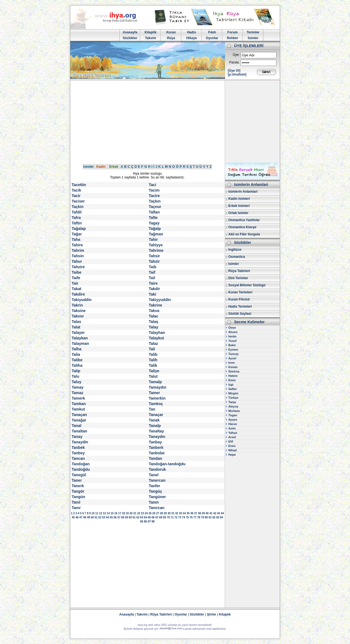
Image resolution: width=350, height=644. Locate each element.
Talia (76, 354)
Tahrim (78, 250)
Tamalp (155, 382)
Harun (233, 424)
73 (180, 517)
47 (81, 517)
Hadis (192, 32)
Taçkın (155, 201)
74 (184, 517)
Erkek (114, 167)
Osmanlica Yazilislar (244, 220)
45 (73, 517)
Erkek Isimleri (239, 206)
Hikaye (192, 38)
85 (142, 522)
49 (88, 517)
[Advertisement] (175, 122)
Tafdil (77, 212)
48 (85, 517)
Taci (152, 185)
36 (192, 513)
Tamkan (79, 404)
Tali (152, 349)
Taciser (78, 201)
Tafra (76, 218)
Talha (77, 349)
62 (138, 517)
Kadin (101, 167)
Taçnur (155, 207)
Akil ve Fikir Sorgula (244, 234)
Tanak (154, 420)
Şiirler (212, 614)
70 (168, 517)
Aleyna (233, 406)
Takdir (154, 289)
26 (154, 513)
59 (126, 517)
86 (145, 522)
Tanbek (78, 447)
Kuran (171, 32)
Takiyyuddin (160, 300)
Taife (76, 278)
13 (104, 513)
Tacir (76, 196)
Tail (152, 278)
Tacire (154, 196)
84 (222, 517)
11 (97, 513)
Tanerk (78, 486)
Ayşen (233, 420)
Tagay (154, 223)
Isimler (88, 167)
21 (135, 513)
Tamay (78, 387)
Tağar (77, 234)
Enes (232, 446)
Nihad (233, 450)
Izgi (231, 385)
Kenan (233, 367)
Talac (154, 316)
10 (93, 513)
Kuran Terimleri (240, 292)
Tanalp (155, 426)
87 (149, 522)
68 (161, 517)
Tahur (77, 261)
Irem (231, 363)
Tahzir (154, 261)
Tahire (77, 245)
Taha (76, 239)
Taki (152, 294)
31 (173, 513)
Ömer (232, 328)
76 (191, 517)
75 (187, 517)
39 (203, 513)
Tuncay (234, 354)
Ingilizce (235, 250)
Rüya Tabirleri (239, 271)
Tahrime (156, 250)
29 (165, 513)
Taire (153, 283)
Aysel (232, 358)
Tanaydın (157, 437)
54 (107, 517)
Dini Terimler (238, 278)
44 (222, 513)
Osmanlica (237, 257)
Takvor (78, 316)
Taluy (77, 382)
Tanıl (76, 502)
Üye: (236, 55)
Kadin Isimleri (239, 199)
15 (112, 513)
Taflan (154, 212)
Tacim (154, 190)
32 (177, 513)
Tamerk (78, 398)
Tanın (154, 502)
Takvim (150, 38)
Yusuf (232, 341)
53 (104, 517)
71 (172, 517)
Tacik (76, 190)
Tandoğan (81, 464)
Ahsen (233, 332)
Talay (154, 327)
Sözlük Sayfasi (240, 314)
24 (146, 513)
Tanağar (79, 420)
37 (196, 513)
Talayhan (157, 333)
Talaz (153, 343)
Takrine (155, 305)
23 (142, 513)
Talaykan (80, 338)
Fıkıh (212, 32)
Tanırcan (157, 508)
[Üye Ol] (234, 71)
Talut (153, 376)
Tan (152, 409)
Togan (233, 415)
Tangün (78, 497)
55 (111, 517)
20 (131, 513)
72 (176, 517)
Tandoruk (157, 469)
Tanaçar (156, 415)
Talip (76, 371)
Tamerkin (157, 398)
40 (207, 513)
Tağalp (155, 229)
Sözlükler (130, 38)
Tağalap (79, 229)
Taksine (79, 311)
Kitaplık (225, 614)
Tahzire (78, 267)
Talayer (78, 333)
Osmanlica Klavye (242, 227)
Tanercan (157, 480)
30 (169, 513)
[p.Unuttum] (237, 74)
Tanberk (156, 447)
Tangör (78, 491)
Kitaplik (151, 32)
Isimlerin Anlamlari (243, 192)
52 (100, 517)
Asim (232, 428)
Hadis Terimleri (240, 307)
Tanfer (154, 486)
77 (195, 517)
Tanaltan (79, 431)
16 (116, 513)
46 (77, 517)
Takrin (77, 305)
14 (108, 513)
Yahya (233, 433)
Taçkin (78, 207)
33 (180, 513)
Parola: (234, 62)
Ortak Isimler (238, 213)
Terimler (253, 32)
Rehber (233, 38)
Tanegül (79, 475)
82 (214, 517)
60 (130, 517)
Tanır (76, 508)
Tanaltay (156, 431)
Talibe (77, 360)
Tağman (156, 234)
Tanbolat (157, 453)
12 (100, 513)
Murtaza (234, 411)
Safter (233, 389)
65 (149, 517)
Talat (76, 327)
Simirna (234, 371)
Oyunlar (212, 38)
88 (153, 522)
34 (184, 513)
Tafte (153, 218)
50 (92, 517)
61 (134, 517)
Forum (233, 32)
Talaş (154, 322)
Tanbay (155, 442)
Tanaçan (79, 415)
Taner (77, 480)
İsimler (253, 38)
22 (138, 513)
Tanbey (78, 453)
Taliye (154, 371)
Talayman (80, 343)
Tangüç (155, 491)
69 (164, 517)
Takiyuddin (82, 300)
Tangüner (157, 497)
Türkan (233, 398)
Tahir (153, 239)
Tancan (78, 458)
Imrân (232, 336)
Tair (75, 283)
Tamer (154, 393)
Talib (153, 354)
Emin (232, 380)
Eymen (233, 350)
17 (120, 513)
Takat (77, 289)
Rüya (171, 38)
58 (123, 517)
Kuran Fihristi (239, 299)
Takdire (78, 294)
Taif (152, 272)
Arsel (232, 437)
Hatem (233, 376)
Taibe (77, 272)
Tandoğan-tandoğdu (167, 464)
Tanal (77, 426)
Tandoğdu (81, 469)
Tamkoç (156, 404)
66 (153, 517)
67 (157, 517)
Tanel (154, 475)
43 (218, 513)
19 (127, 513)
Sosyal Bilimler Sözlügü (247, 285)
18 (123, 513)
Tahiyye (156, 245)
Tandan (155, 458)
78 (199, 517)
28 (161, 513)
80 (206, 517)
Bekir (232, 345)
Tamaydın (157, 387)
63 (142, 517)
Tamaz (78, 393)
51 (96, 517)
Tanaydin (80, 442)
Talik (153, 365)
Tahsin (78, 256)
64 (145, 517)
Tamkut (78, 409)
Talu (75, 376)
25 (150, 513)
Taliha (77, 365)
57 (119, 517)
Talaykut (156, 338)
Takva (154, 311)
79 (202, 517)
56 (115, 517)
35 (188, 513)
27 (158, 513)
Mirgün (233, 393)
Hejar (232, 455)
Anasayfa (130, 32)
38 (199, 513)
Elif (231, 441)
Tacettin (79, 185)
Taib (153, 267)
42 (215, 513)
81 (210, 517)
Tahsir (154, 256)
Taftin (77, 223)
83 (218, 517)
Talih (153, 360)
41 (211, 513)
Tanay (77, 437)
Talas (76, 322)
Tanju (232, 402)
